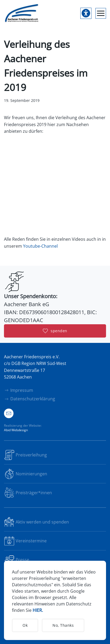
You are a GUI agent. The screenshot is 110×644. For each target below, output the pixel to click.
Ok (25, 625)
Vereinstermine (25, 541)
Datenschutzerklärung (30, 399)
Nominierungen (26, 474)
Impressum (19, 390)
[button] (101, 13)
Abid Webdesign (16, 430)
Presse (17, 560)
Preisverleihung (25, 455)
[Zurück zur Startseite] (22, 13)
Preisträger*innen (28, 493)
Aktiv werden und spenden (36, 522)
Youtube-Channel (40, 246)
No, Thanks (63, 625)
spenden (55, 331)
